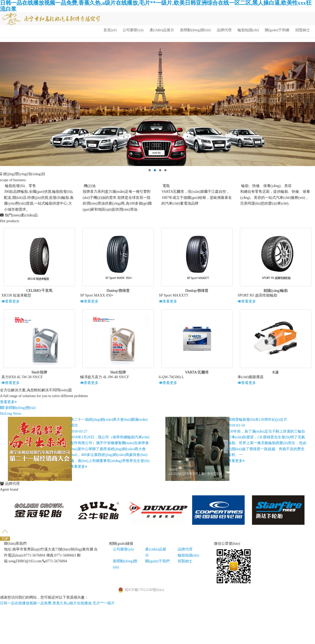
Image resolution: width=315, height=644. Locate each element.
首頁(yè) (110, 30)
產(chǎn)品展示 (162, 30)
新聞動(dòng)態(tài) (195, 30)
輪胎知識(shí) (248, 30)
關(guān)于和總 (277, 30)
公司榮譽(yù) (133, 30)
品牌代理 (224, 30)
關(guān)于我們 (157, 561)
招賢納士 (303, 30)
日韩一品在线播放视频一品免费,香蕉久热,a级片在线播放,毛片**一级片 (57, 603)
